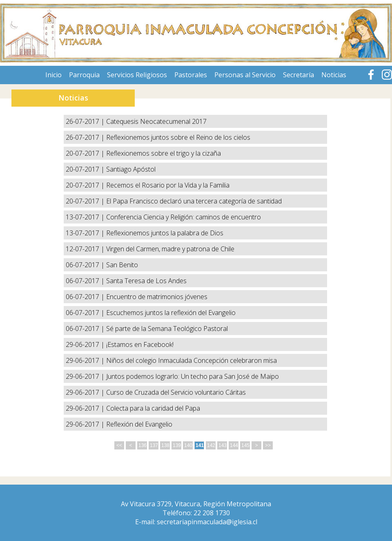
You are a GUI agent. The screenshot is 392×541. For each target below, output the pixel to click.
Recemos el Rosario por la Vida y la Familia (168, 185)
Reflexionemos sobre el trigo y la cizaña (164, 153)
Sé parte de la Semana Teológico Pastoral (167, 329)
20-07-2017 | (86, 153)
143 (223, 445)
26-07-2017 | (86, 121)
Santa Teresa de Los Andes (146, 281)
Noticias (334, 75)
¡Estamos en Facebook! (140, 344)
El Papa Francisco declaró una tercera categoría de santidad (194, 201)
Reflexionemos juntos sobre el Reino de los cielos (178, 137)
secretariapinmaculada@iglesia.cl (207, 522)
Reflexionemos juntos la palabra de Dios (165, 233)
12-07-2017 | (86, 249)
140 (188, 445)
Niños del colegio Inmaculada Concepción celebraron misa (192, 360)
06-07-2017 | (86, 265)
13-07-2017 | (86, 217)
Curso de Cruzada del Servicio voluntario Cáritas (176, 392)
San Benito (122, 265)
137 (154, 445)
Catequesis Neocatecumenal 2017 (156, 121)
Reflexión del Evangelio (139, 424)
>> (268, 445)
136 (143, 445)
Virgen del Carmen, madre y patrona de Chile (170, 249)
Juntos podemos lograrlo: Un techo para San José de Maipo (193, 376)
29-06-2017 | (86, 344)
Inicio (53, 75)
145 (245, 445)
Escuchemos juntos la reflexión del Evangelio (171, 313)
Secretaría (298, 75)
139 (177, 445)
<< (119, 445)
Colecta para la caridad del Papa (153, 408)
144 (234, 445)
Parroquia (84, 75)
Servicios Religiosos (137, 75)
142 (211, 445)
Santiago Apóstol (131, 169)
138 (165, 445)
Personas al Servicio (245, 75)
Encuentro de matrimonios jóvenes (157, 297)
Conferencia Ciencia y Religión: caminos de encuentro (184, 217)
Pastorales (191, 75)
